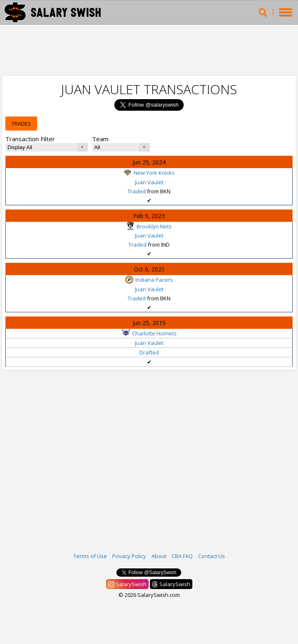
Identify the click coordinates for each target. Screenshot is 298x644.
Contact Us (212, 556)
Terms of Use (90, 556)
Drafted (149, 352)
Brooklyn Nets (149, 226)
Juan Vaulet (149, 182)
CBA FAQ (182, 556)
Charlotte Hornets (149, 333)
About (159, 556)
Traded (137, 191)
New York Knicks (149, 173)
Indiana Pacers (149, 280)
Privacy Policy (129, 556)
